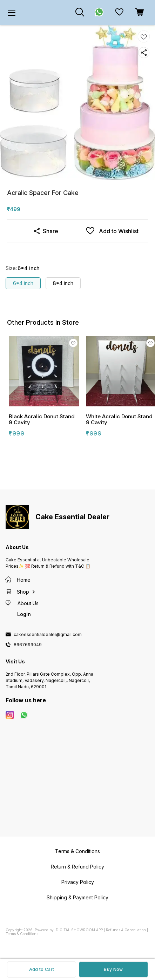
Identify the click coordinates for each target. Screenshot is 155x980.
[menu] (12, 13)
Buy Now (113, 969)
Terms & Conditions (22, 934)
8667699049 (28, 645)
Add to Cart (42, 969)
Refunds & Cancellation (126, 930)
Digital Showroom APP (79, 930)
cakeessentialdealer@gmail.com (48, 635)
